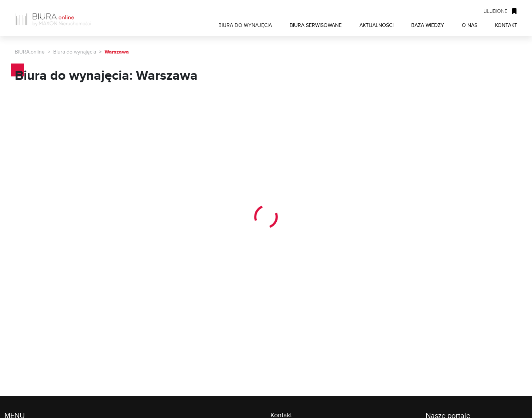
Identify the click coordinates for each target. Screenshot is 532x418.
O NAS (470, 25)
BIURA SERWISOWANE (316, 25)
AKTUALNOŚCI (376, 25)
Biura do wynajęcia (75, 52)
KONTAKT (506, 25)
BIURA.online (30, 52)
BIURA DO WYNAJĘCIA (245, 25)
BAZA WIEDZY (428, 25)
